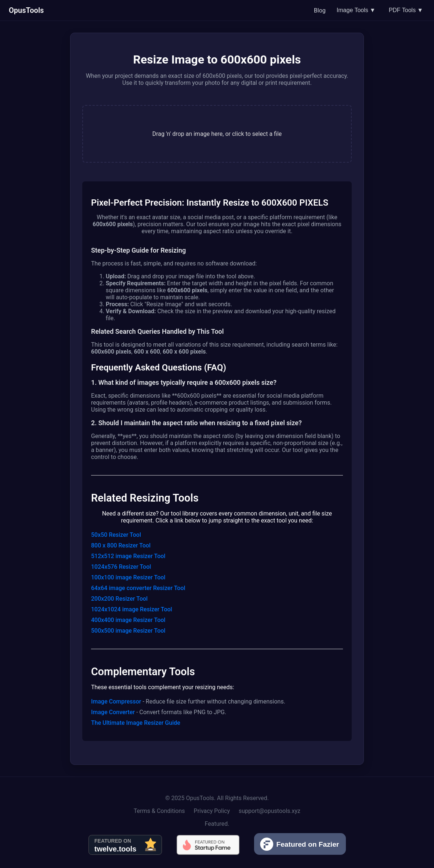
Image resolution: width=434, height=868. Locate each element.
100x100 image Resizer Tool (128, 577)
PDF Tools (406, 10)
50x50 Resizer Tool (116, 535)
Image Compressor (116, 701)
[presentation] (217, 134)
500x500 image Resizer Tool (128, 631)
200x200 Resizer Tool (119, 599)
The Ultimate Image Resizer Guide (136, 723)
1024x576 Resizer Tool (121, 567)
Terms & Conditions (159, 811)
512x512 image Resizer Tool (128, 556)
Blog (320, 10)
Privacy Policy (212, 811)
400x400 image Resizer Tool (128, 620)
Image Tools (356, 10)
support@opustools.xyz (270, 811)
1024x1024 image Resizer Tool (132, 609)
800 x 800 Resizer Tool (121, 545)
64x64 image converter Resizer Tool (138, 588)
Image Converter (113, 712)
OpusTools (26, 10)
